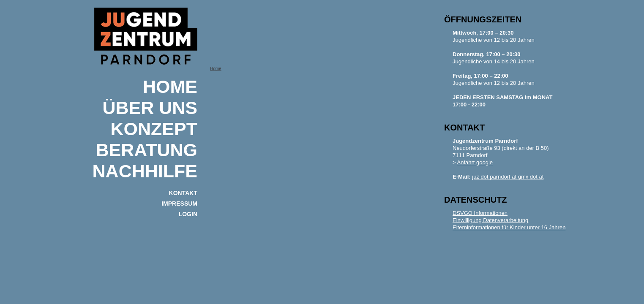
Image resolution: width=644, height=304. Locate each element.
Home (170, 87)
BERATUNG (147, 150)
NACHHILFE (145, 171)
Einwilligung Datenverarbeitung (490, 220)
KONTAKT (183, 193)
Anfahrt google (475, 162)
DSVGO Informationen (480, 213)
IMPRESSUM (179, 204)
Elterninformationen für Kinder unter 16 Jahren (509, 227)
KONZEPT (154, 129)
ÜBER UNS (150, 108)
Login (188, 214)
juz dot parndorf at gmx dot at (508, 177)
